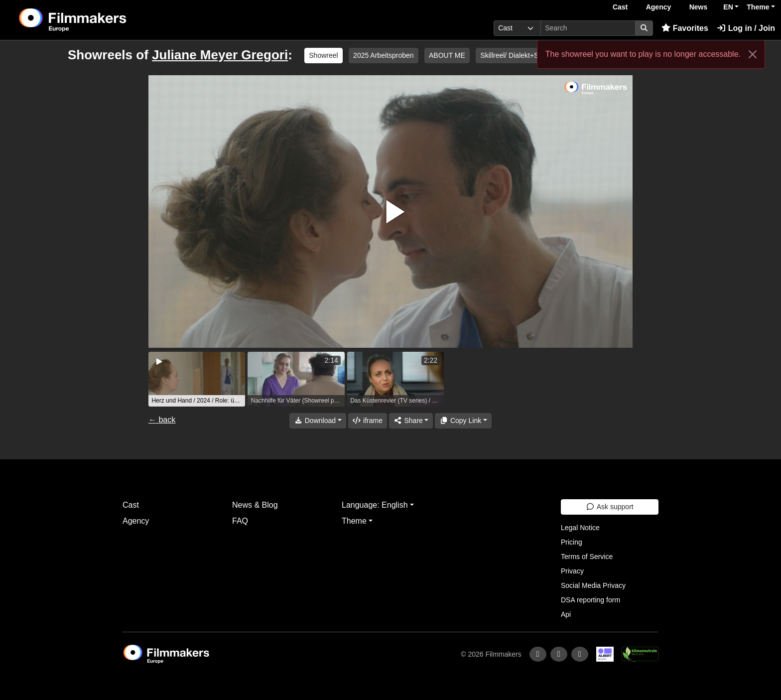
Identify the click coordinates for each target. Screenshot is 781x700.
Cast (620, 7)
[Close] (753, 54)
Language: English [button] (375, 505)
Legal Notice (580, 528)
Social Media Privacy (593, 585)
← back (162, 420)
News (699, 7)
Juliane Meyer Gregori (220, 55)
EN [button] (728, 7)
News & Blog (255, 505)
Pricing (572, 542)
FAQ (240, 521)
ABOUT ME (447, 55)
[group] (197, 379)
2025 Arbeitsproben (383, 55)
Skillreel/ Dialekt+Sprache (520, 55)
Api (566, 614)
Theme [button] (758, 7)
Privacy (572, 571)
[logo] (98, 20)
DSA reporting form (590, 600)
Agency (659, 7)
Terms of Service (587, 557)
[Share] (411, 421)
